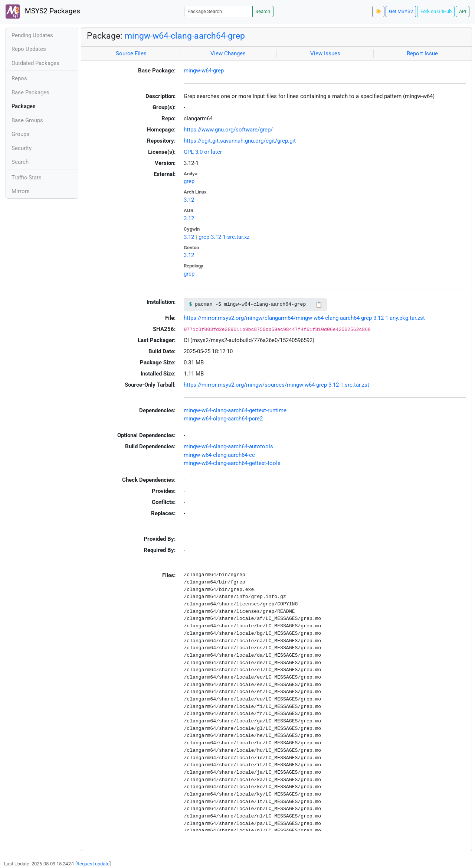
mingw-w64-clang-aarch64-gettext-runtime (235, 410)
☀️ (379, 11)
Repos (19, 78)
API (463, 11)
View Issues (325, 53)
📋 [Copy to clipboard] (319, 305)
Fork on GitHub (436, 11)
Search (263, 11)
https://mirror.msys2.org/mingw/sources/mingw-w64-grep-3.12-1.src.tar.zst (276, 385)
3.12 (189, 200)
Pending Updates (32, 35)
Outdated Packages (35, 63)
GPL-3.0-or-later (203, 152)
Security (22, 148)
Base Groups (27, 120)
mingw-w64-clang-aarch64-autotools (228, 446)
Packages (24, 106)
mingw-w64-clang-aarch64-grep (185, 36)
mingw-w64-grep (204, 71)
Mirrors (21, 191)
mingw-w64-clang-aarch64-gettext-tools (232, 463)
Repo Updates (29, 49)
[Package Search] (219, 11)
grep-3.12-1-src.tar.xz (224, 237)
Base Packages (30, 92)
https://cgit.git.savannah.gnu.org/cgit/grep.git (240, 141)
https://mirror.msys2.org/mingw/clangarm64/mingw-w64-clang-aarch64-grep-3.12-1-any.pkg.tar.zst (304, 318)
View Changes (228, 53)
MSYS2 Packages (43, 12)
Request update (93, 864)
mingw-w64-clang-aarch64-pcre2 (223, 419)
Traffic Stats (27, 178)
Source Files (131, 53)
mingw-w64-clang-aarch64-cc (219, 455)
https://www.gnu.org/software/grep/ (228, 130)
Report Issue (422, 53)
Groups (20, 134)
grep (189, 181)
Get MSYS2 (401, 11)
